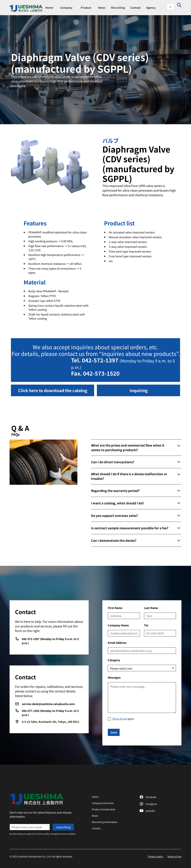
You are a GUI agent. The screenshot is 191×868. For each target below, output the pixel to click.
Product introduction (104, 809)
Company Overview (103, 803)
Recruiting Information (105, 822)
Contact (136, 8)
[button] (66, 8)
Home (49, 8)
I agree (123, 719)
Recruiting (118, 8)
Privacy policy (156, 856)
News (102, 8)
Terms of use (174, 856)
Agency (151, 8)
